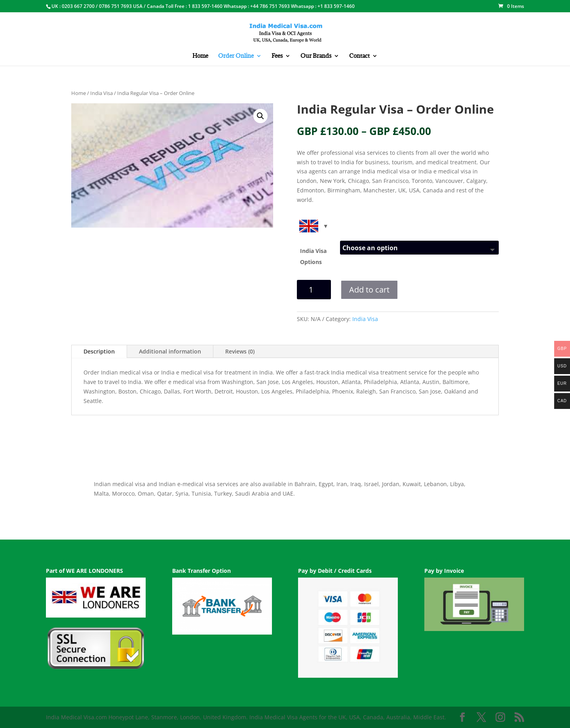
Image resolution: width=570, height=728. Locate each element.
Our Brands (316, 56)
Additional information (170, 351)
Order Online (236, 56)
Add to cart (369, 290)
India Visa (102, 93)
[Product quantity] (314, 290)
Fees (277, 56)
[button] (260, 116)
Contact (359, 56)
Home (200, 56)
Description (99, 351)
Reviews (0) (240, 351)
